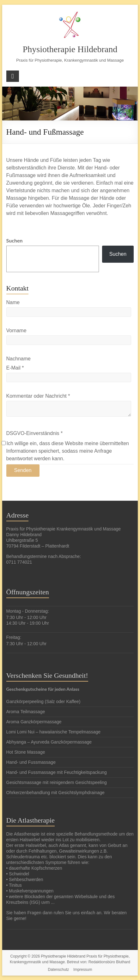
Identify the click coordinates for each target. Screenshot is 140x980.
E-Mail (15, 367)
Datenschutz (59, 969)
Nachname (18, 358)
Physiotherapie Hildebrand (70, 49)
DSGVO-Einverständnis (35, 433)
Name (13, 302)
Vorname (16, 330)
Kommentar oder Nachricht (38, 396)
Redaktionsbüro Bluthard (109, 962)
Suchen (15, 240)
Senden (23, 470)
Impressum (83, 969)
